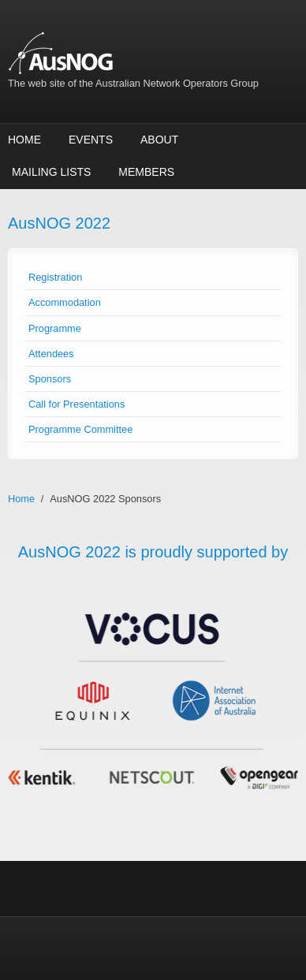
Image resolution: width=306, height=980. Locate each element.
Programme (55, 328)
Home (24, 140)
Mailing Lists (51, 172)
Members (146, 172)
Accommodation (65, 302)
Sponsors (50, 379)
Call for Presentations (76, 404)
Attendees (51, 354)
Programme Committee (80, 429)
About (159, 140)
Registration (55, 277)
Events (91, 140)
